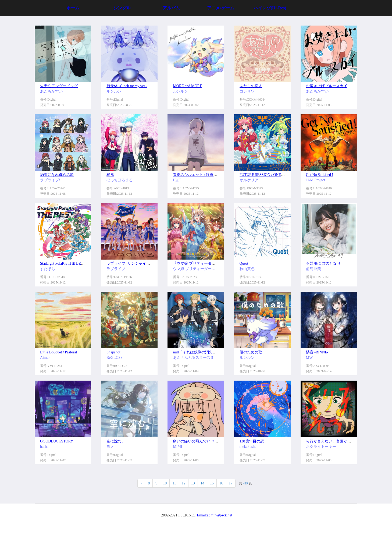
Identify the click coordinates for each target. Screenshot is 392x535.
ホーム (73, 8)
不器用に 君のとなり (323, 263)
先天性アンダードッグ (59, 86)
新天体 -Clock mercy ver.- (127, 86)
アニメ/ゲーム (220, 8)
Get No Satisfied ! (320, 175)
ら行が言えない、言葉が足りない (334, 441)
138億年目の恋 (252, 441)
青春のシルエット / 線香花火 (197, 175)
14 (202, 483)
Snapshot (113, 352)
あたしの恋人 (251, 86)
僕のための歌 (251, 352)
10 (165, 483)
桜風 (110, 175)
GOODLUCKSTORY (57, 441)
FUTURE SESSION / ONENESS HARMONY (275, 175)
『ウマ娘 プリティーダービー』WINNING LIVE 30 (215, 263)
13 (193, 483)
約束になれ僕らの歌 (57, 175)
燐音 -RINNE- (317, 352)
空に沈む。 (116, 441)
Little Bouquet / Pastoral (58, 352)
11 (174, 483)
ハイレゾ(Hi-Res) (270, 8)
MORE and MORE (187, 86)
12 (184, 483)
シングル (122, 8)
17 (231, 483)
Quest (244, 263)
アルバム (171, 8)
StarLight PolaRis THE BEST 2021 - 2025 (72, 263)
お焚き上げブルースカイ (327, 86)
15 (212, 483)
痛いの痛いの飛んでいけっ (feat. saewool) (207, 441)
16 (221, 483)
